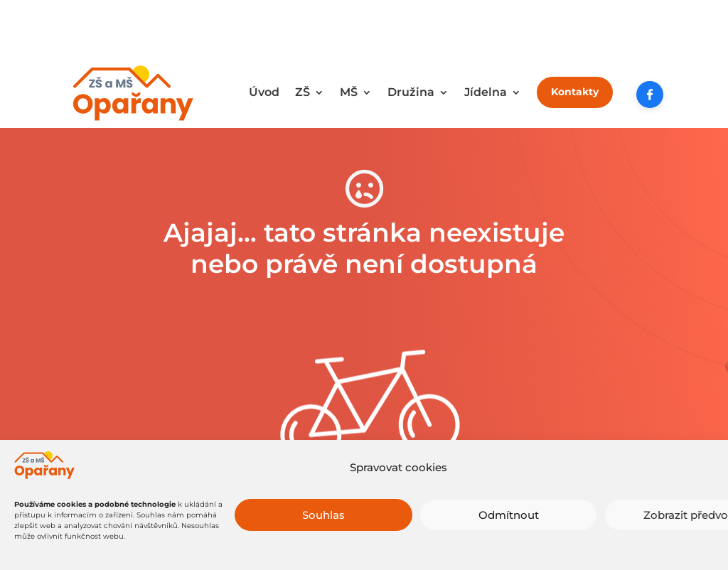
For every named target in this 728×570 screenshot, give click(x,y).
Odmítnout (509, 516)
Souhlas (323, 516)
